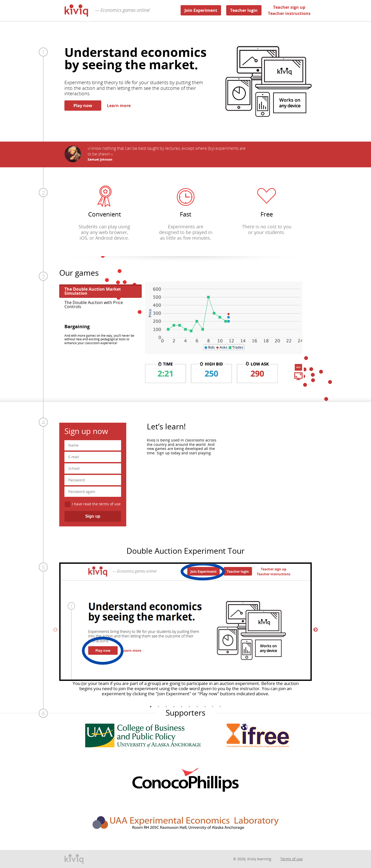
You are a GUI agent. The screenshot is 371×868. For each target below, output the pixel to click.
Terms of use (292, 859)
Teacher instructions (289, 13)
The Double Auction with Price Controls (94, 305)
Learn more (119, 106)
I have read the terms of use (96, 504)
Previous (55, 630)
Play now (83, 106)
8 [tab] (205, 707)
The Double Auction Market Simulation (93, 291)
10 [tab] (220, 707)
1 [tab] (151, 707)
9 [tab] (213, 707)
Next (316, 630)
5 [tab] (182, 707)
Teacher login (244, 10)
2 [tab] (158, 707)
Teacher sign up (289, 7)
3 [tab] (166, 707)
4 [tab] (174, 707)
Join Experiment (201, 10)
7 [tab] (197, 707)
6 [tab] (189, 707)
